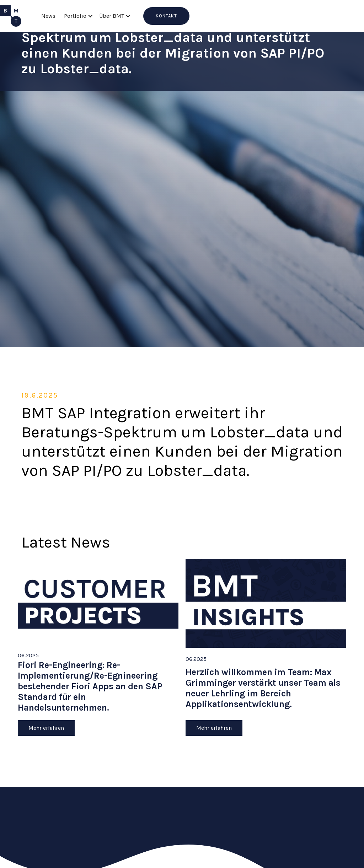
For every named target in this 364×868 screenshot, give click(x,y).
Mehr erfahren (46, 728)
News (48, 16)
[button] (77, 16)
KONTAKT (166, 16)
